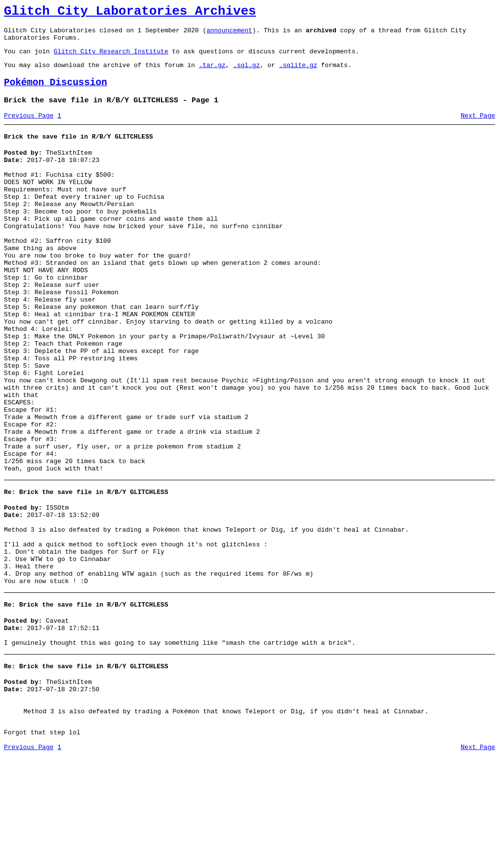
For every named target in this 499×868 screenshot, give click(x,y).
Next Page (478, 129)
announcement (229, 34)
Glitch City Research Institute (111, 58)
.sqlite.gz (298, 73)
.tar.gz (212, 73)
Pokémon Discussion (56, 93)
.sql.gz (247, 73)
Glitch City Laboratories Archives (130, 13)
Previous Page (29, 129)
